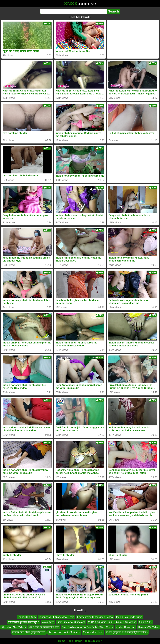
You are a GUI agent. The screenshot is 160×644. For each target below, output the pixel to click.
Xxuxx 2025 (145, 622)
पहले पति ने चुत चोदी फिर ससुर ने (24, 622)
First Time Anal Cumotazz (71, 622)
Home (62, 641)
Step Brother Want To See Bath (79, 627)
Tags (70, 641)
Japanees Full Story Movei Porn (56, 617)
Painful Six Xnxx (27, 617)
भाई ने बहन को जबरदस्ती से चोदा (44, 627)
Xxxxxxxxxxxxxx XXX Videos (64, 632)
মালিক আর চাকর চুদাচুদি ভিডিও (29, 632)
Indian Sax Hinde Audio (129, 617)
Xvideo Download (126, 627)
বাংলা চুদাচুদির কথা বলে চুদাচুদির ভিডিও (127, 632)
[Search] (74, 11)
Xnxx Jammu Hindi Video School (95, 617)
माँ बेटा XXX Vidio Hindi (100, 622)
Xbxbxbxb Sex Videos (14, 627)
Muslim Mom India (93, 632)
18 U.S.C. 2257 (93, 641)
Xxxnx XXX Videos (126, 622)
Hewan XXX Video (148, 627)
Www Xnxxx (106, 627)
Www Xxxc (48, 622)
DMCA (79, 641)
